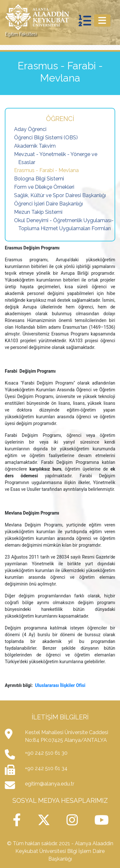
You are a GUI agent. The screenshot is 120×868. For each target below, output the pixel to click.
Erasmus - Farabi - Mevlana (46, 170)
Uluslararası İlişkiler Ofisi (60, 685)
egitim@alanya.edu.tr (50, 784)
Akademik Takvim (35, 146)
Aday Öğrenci (30, 129)
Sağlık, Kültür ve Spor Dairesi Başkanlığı (60, 195)
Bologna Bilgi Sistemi (39, 179)
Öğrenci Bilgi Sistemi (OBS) (46, 138)
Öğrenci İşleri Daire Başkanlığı (48, 204)
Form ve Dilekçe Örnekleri (44, 187)
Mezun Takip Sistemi (38, 212)
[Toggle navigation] (102, 21)
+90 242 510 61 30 (46, 753)
